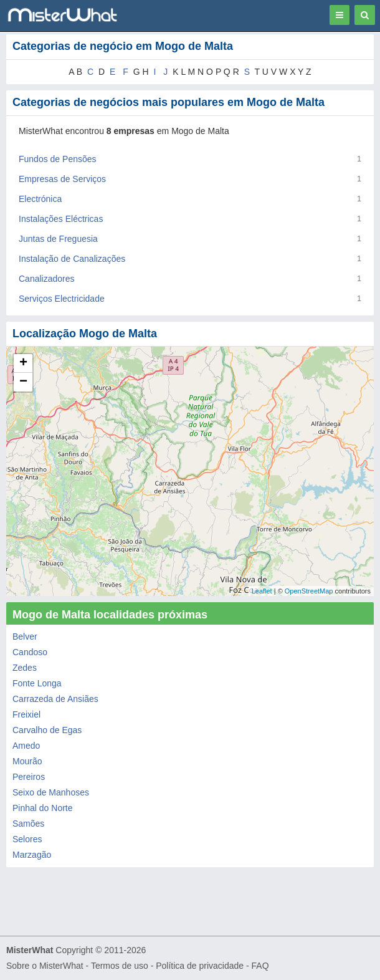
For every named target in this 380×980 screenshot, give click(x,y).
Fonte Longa (37, 683)
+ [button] (23, 363)
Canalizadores (47, 279)
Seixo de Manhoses (51, 792)
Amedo (26, 746)
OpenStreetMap (309, 591)
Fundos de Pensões (58, 159)
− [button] (23, 382)
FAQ (260, 966)
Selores (27, 839)
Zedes (25, 668)
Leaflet (262, 591)
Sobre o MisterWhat (45, 966)
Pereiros (29, 777)
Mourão (27, 761)
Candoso (30, 652)
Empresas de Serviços (62, 179)
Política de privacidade (200, 966)
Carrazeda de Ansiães (55, 699)
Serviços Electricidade (62, 299)
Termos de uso (120, 966)
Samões (28, 824)
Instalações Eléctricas (61, 219)
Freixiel (26, 714)
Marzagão (32, 855)
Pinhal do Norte (43, 808)
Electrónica (40, 199)
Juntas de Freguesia (58, 239)
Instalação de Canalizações (72, 259)
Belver (25, 637)
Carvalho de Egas (47, 730)
